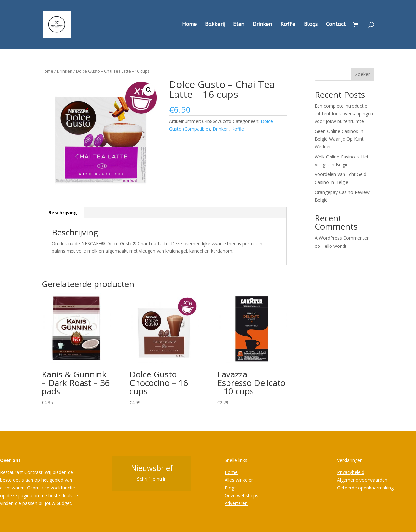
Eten (239, 25)
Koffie (288, 25)
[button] (149, 90)
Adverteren (236, 503)
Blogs (311, 25)
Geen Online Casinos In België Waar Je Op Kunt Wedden (339, 139)
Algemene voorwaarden (362, 480)
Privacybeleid (351, 472)
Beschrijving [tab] (63, 213)
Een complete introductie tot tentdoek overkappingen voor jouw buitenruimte (344, 114)
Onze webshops (241, 495)
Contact (336, 25)
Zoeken (363, 74)
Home (189, 25)
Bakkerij (215, 25)
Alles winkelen (239, 480)
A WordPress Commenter (342, 238)
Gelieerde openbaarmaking (365, 488)
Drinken (262, 25)
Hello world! (334, 246)
